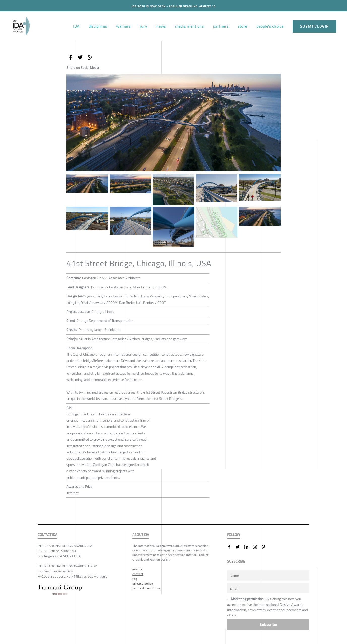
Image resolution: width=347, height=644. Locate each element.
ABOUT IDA (141, 535)
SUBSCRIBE (236, 561)
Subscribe (268, 625)
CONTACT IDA (47, 535)
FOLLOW (234, 535)
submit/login (315, 26)
